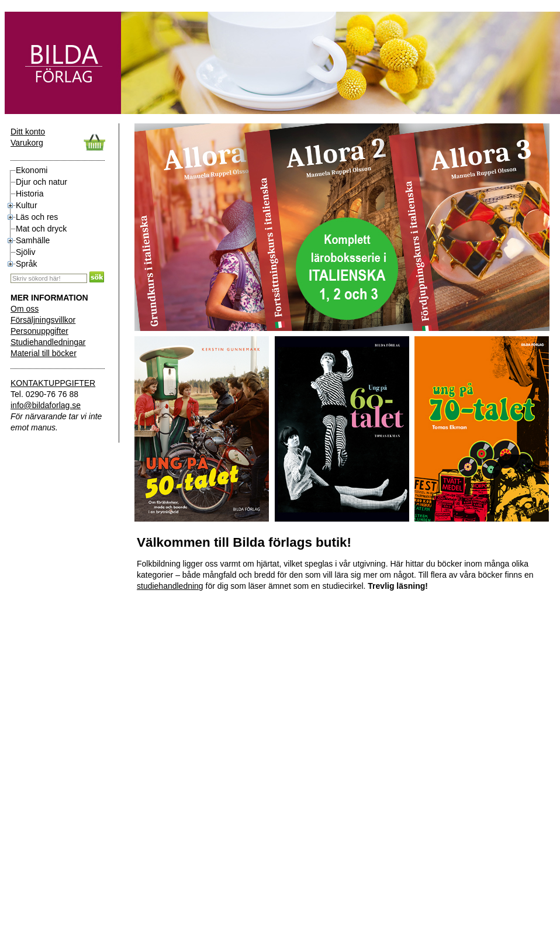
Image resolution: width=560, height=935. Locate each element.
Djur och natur (42, 182)
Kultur (27, 205)
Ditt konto (28, 132)
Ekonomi (32, 170)
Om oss (25, 309)
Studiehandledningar (48, 342)
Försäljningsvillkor (43, 320)
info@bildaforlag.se (46, 405)
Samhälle (33, 240)
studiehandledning (170, 586)
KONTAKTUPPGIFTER (53, 383)
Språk (27, 264)
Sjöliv (25, 252)
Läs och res (37, 217)
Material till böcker (44, 353)
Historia (30, 194)
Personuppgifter (39, 331)
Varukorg (27, 143)
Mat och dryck (41, 229)
